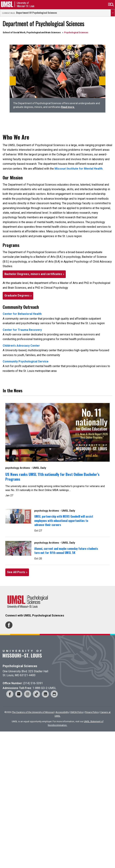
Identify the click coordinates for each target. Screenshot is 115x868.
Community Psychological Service (26, 361)
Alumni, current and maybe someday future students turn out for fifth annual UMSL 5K (66, 551)
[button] (111, 5)
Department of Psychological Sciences (37, 13)
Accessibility (62, 712)
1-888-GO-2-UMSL (44, 688)
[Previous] (13, 81)
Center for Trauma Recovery (22, 330)
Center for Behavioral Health (22, 314)
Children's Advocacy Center (21, 346)
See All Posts (16, 572)
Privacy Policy (92, 712)
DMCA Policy (77, 712)
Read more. (68, 107)
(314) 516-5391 (33, 683)
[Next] (102, 81)
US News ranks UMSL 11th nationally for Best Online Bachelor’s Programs (52, 477)
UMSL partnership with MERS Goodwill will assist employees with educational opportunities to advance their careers (64, 521)
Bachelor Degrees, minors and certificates (33, 274)
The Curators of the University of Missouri (33, 712)
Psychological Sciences (20, 666)
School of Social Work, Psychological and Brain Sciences (32, 33)
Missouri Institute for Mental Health (79, 169)
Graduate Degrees (17, 296)
